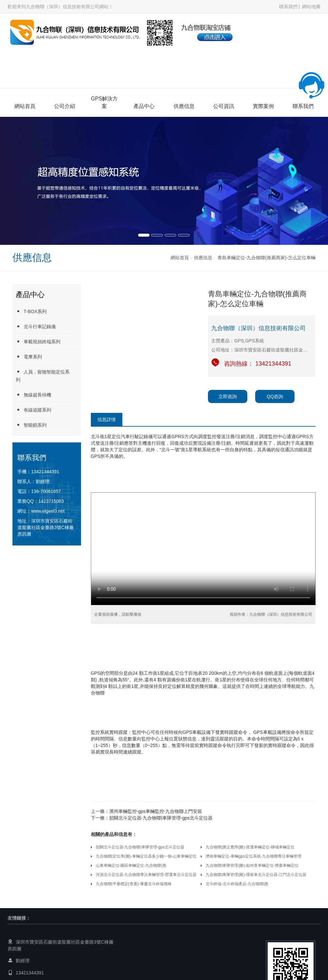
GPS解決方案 (104, 102)
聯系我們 (288, 7)
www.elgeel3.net (48, 511)
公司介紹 (65, 106)
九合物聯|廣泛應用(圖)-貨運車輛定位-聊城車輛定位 (250, 847)
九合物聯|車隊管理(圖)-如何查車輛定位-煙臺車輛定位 (252, 865)
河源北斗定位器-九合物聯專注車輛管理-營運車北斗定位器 (146, 875)
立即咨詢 (228, 396)
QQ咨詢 (275, 396)
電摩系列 (29, 357)
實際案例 (263, 106)
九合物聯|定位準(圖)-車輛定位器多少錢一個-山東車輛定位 (146, 856)
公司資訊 (224, 106)
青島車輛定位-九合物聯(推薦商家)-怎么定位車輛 (266, 258)
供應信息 (184, 106)
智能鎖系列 (31, 425)
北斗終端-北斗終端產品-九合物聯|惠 (237, 884)
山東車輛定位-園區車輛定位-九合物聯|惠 (131, 865)
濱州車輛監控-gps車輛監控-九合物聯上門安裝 (156, 811)
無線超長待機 (33, 395)
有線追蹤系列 (33, 410)
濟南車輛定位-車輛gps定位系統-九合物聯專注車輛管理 (253, 856)
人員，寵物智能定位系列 (43, 376)
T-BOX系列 (31, 311)
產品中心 (144, 106)
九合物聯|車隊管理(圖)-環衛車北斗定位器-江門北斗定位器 (256, 875)
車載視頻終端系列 (38, 341)
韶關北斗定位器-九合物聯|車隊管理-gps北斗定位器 (161, 818)
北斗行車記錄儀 (36, 326)
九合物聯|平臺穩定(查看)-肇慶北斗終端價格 (134, 884)
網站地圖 (311, 7)
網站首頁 (25, 106)
